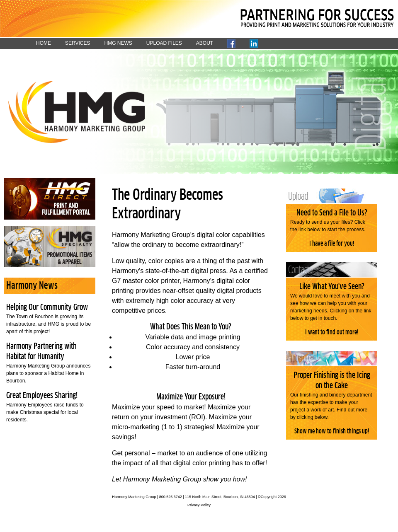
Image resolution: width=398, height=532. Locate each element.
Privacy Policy (199, 505)
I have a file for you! (332, 244)
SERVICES (78, 43)
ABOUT (205, 43)
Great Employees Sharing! (42, 396)
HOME (44, 43)
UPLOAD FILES (164, 43)
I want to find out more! (332, 332)
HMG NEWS (118, 43)
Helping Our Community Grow (47, 307)
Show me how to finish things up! (332, 431)
